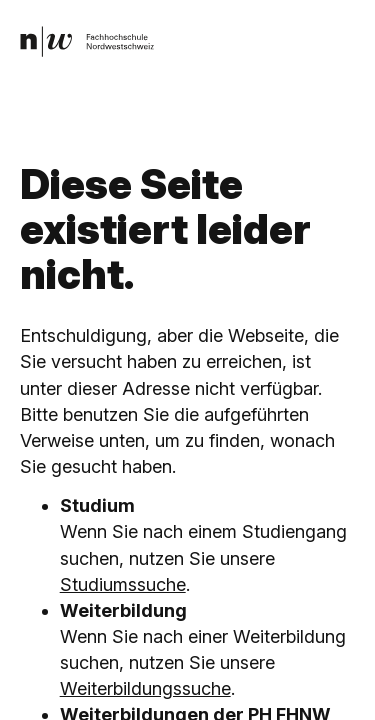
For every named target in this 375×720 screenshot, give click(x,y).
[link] (87, 41)
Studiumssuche (123, 584)
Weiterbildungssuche (145, 688)
